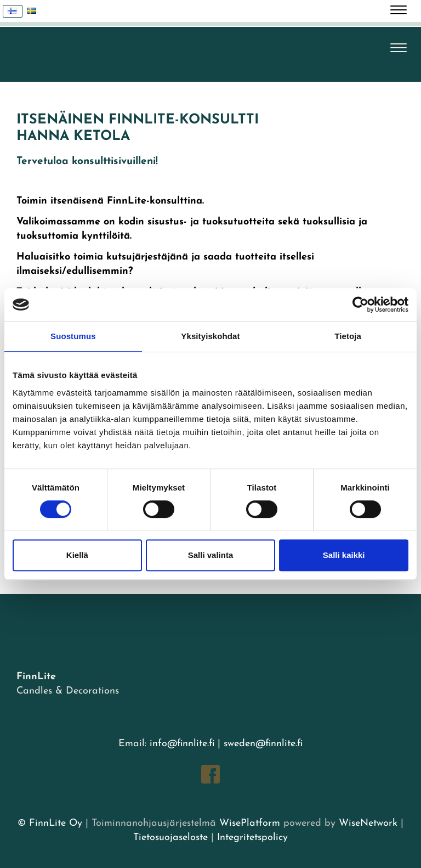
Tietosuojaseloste (170, 838)
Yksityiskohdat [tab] (210, 336)
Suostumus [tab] (73, 336)
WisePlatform (250, 823)
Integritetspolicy (251, 838)
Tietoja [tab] (348, 336)
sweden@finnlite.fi (263, 744)
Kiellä (77, 555)
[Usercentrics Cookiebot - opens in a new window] (360, 305)
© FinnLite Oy (50, 823)
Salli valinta (211, 555)
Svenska (35, 11)
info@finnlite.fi (182, 744)
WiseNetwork (368, 823)
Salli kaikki (344, 555)
